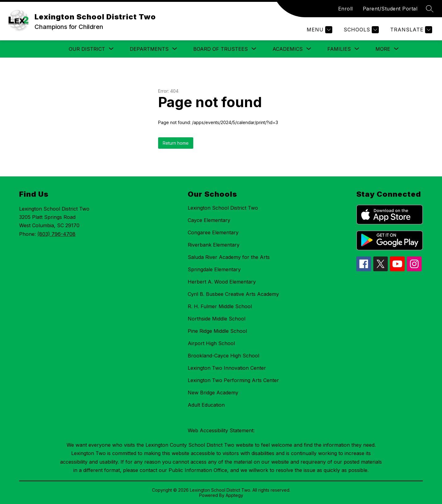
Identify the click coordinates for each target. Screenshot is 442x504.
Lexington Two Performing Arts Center (233, 380)
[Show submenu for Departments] (149, 49)
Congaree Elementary (213, 232)
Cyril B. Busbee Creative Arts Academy (233, 294)
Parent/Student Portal (390, 9)
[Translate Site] (410, 30)
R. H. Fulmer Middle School (220, 306)
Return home (176, 143)
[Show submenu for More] (383, 49)
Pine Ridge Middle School (217, 331)
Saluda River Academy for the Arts (229, 257)
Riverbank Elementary (214, 245)
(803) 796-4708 (56, 234)
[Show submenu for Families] (339, 49)
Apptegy (234, 495)
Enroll (346, 9)
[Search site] (430, 9)
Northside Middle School (217, 319)
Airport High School (211, 343)
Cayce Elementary (209, 220)
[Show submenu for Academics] (288, 49)
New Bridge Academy (213, 393)
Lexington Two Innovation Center (227, 368)
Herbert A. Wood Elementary (222, 282)
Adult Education (206, 405)
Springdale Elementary (214, 269)
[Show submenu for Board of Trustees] (221, 49)
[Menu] (319, 30)
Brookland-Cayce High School (223, 356)
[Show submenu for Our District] (87, 49)
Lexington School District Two (223, 208)
